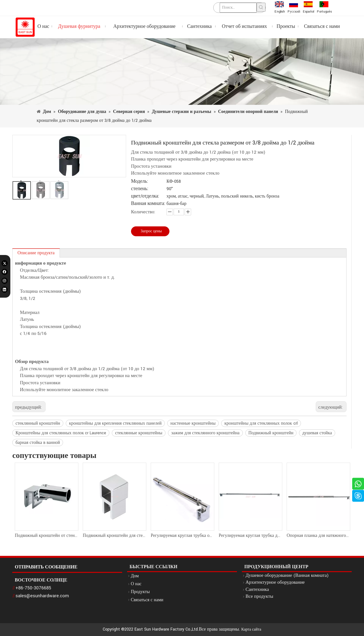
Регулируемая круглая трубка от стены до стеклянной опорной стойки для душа (182, 536)
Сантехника (257, 590)
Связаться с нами (147, 600)
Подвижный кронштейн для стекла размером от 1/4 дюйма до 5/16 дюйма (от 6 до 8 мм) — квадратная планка (114, 536)
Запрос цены (151, 231)
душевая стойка (317, 433)
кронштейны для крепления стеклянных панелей (115, 423)
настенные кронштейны (193, 423)
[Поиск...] (238, 8)
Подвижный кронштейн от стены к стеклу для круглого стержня (46, 536)
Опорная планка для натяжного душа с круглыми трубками (318, 536)
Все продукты (259, 596)
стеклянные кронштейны (139, 433)
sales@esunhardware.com (42, 596)
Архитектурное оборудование (275, 582)
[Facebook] (5, 272)
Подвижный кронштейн (271, 433)
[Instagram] (5, 281)
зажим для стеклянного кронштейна (205, 433)
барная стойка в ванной (38, 443)
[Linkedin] (5, 289)
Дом (135, 576)
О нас (136, 584)
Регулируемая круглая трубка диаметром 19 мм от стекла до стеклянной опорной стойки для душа (250, 536)
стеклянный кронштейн (38, 423)
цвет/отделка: (145, 196)
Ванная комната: (148, 204)
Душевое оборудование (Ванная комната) (287, 575)
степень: (140, 189)
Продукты (140, 592)
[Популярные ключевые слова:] (261, 7)
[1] (182, 71)
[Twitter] (5, 263)
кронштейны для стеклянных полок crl (261, 423)
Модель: (140, 181)
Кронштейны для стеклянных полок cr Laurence (61, 433)
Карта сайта (251, 629)
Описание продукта (36, 253)
